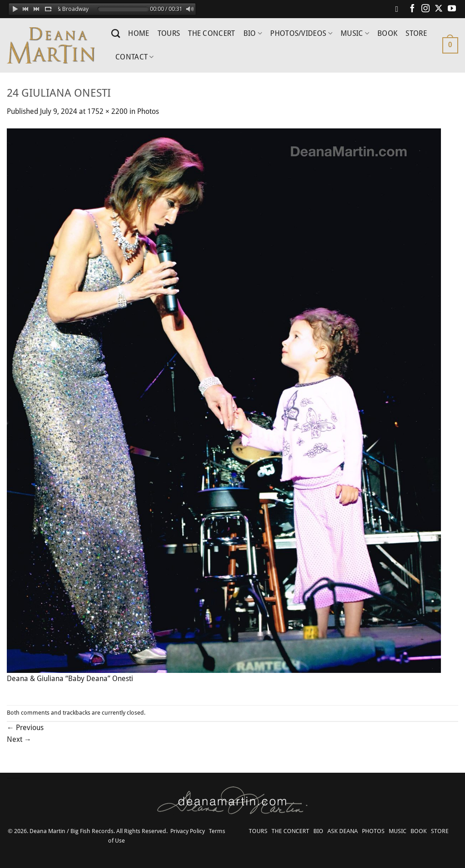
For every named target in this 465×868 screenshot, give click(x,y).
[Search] (116, 33)
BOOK (387, 33)
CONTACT (135, 57)
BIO (253, 34)
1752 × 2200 (107, 111)
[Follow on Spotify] (399, 9)
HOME (139, 33)
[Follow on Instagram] (425, 9)
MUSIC (355, 34)
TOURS (169, 33)
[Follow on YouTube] (452, 9)
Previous (25, 728)
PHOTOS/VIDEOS (301, 34)
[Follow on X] (439, 9)
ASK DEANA (343, 831)
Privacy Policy (188, 831)
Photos (148, 111)
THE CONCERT (212, 33)
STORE (416, 33)
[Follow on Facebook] (412, 9)
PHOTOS (373, 831)
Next (19, 739)
